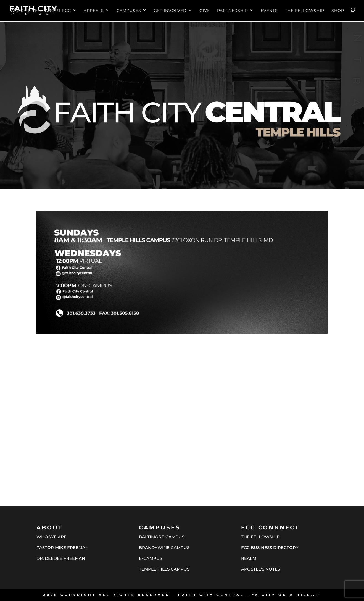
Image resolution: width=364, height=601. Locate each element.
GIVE (205, 11)
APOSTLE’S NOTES (261, 569)
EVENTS (269, 11)
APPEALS (94, 11)
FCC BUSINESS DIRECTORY (270, 548)
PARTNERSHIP (233, 11)
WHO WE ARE (52, 537)
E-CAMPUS (151, 558)
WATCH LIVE (24, 11)
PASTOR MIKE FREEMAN (63, 548)
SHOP (338, 11)
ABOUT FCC (58, 11)
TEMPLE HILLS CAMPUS (164, 569)
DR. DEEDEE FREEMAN (61, 558)
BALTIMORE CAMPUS (162, 537)
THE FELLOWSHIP (305, 11)
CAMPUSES (129, 11)
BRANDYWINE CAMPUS (164, 548)
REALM (249, 558)
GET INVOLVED (170, 11)
